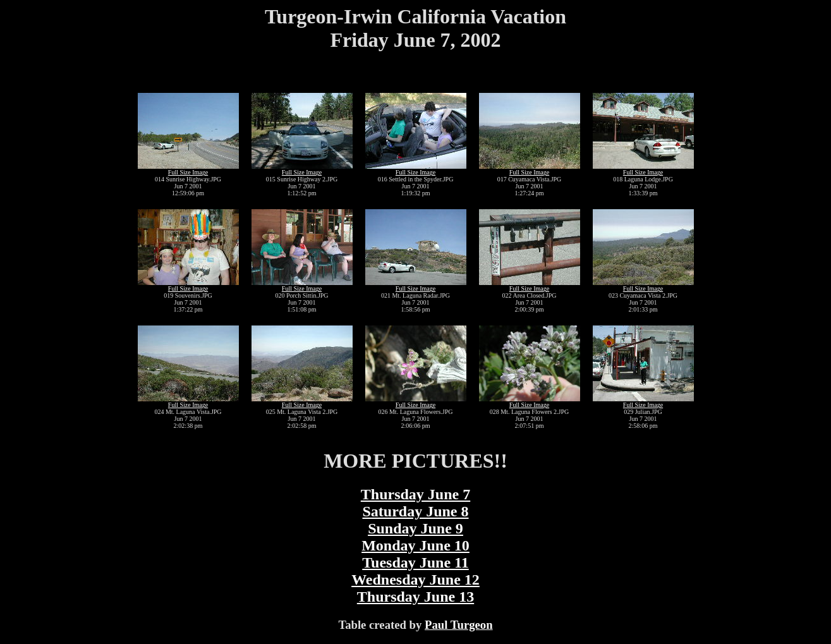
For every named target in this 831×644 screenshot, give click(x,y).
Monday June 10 (415, 545)
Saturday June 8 (415, 511)
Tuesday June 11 (415, 562)
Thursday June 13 (415, 597)
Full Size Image (188, 172)
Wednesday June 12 (415, 580)
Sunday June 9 (415, 528)
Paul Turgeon (459, 625)
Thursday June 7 (415, 494)
